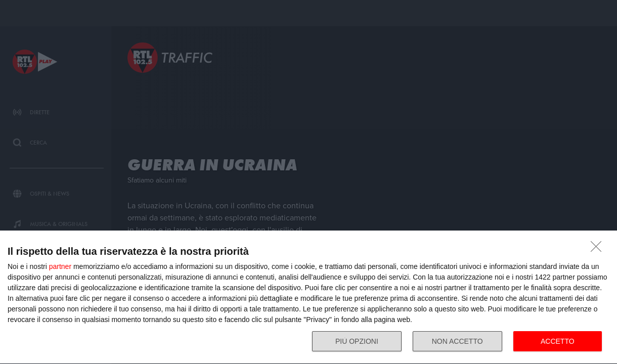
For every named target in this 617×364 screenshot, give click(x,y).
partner (60, 266)
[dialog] (308, 298)
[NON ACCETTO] (599, 249)
